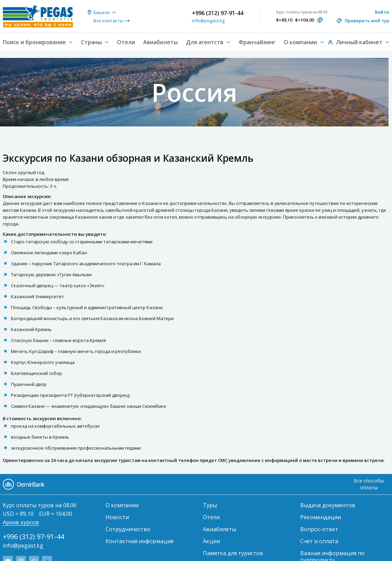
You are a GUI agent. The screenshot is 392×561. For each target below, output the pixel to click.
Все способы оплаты (369, 484)
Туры (210, 505)
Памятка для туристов (233, 553)
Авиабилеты (161, 42)
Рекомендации (321, 517)
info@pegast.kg (208, 21)
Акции (211, 541)
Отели (126, 42)
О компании (122, 505)
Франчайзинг (257, 42)
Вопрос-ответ (319, 529)
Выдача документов (328, 505)
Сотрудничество (128, 529)
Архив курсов (21, 522)
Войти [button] (382, 12)
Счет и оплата (319, 541)
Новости (117, 517)
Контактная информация (139, 541)
